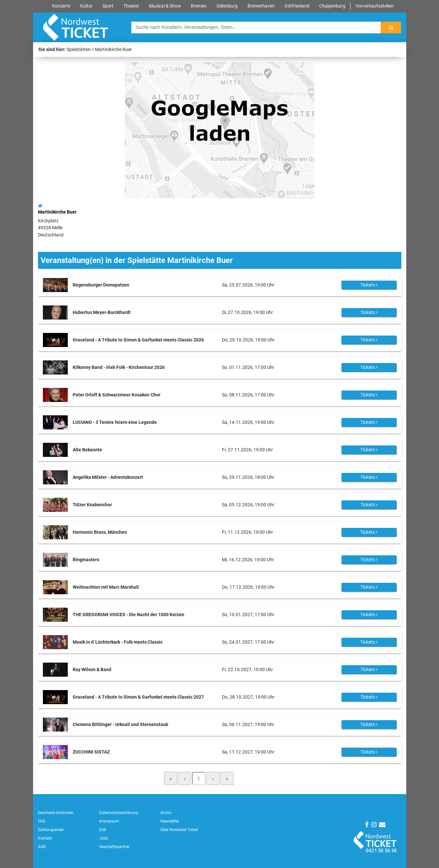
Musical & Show (165, 6)
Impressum (109, 821)
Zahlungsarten (51, 830)
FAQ (42, 821)
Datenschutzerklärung (119, 813)
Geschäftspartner (114, 847)
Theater (131, 6)
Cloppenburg (332, 6)
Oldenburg (227, 6)
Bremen (199, 6)
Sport (108, 6)
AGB (42, 847)
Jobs (104, 838)
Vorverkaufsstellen (375, 6)
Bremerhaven (261, 6)
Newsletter (170, 821)
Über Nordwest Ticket (179, 830)
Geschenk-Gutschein (56, 813)
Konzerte (61, 6)
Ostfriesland (297, 6)
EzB (102, 830)
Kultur (86, 6)
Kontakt (45, 838)
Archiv (166, 813)
